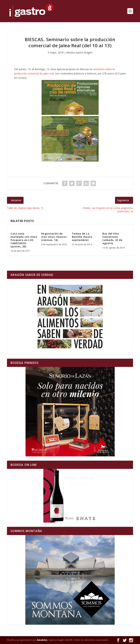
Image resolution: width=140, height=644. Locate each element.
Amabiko (42, 640)
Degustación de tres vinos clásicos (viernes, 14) (54, 237)
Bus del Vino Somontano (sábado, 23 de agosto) (112, 238)
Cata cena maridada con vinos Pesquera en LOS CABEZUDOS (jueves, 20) (24, 240)
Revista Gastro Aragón (79, 53)
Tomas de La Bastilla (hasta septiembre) (82, 237)
